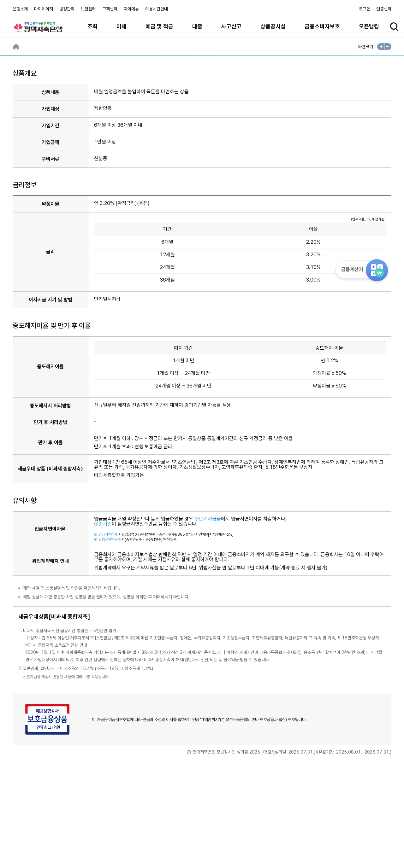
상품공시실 (273, 26)
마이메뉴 (131, 9)
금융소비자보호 (322, 26)
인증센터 (384, 9)
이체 (122, 26)
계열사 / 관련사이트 (333, 833)
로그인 (365, 9)
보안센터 (88, 9)
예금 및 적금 (159, 26)
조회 (92, 26)
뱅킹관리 (67, 9)
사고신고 (231, 26)
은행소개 (20, 9)
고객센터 (110, 9)
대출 (197, 26)
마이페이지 (44, 9)
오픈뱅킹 (369, 26)
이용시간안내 (157, 9)
